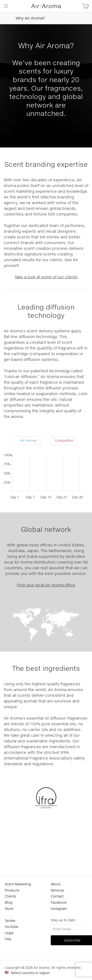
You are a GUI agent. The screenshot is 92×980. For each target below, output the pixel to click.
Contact (57, 896)
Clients (10, 896)
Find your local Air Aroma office (46, 585)
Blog (9, 902)
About (56, 884)
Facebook (59, 902)
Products (12, 890)
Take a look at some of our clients (46, 277)
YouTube (11, 927)
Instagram (59, 909)
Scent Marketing (18, 884)
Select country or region (30, 973)
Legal (9, 933)
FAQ (8, 939)
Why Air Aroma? (24, 18)
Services (57, 890)
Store (9, 909)
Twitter (10, 921)
